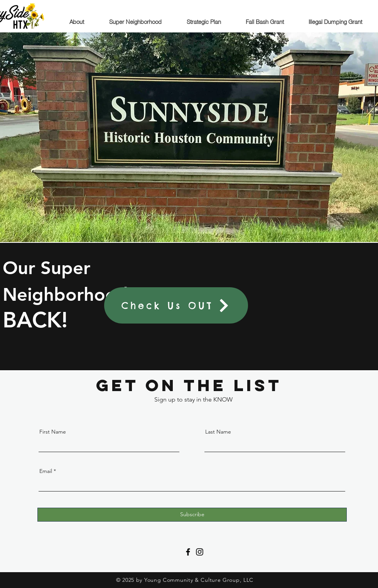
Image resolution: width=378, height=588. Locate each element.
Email (46, 471)
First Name (53, 432)
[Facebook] (188, 552)
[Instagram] (200, 552)
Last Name (218, 432)
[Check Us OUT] (176, 305)
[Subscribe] (192, 515)
